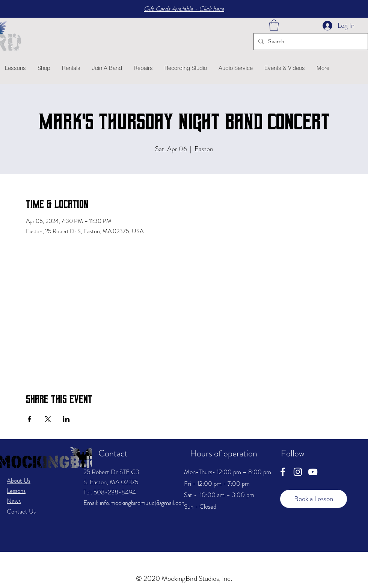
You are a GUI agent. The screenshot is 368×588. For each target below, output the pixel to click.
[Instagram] (298, 472)
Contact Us (21, 511)
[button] (274, 25)
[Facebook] (283, 472)
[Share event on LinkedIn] (66, 419)
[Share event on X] (48, 419)
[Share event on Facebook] (29, 419)
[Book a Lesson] (314, 499)
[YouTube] (313, 472)
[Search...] (310, 42)
